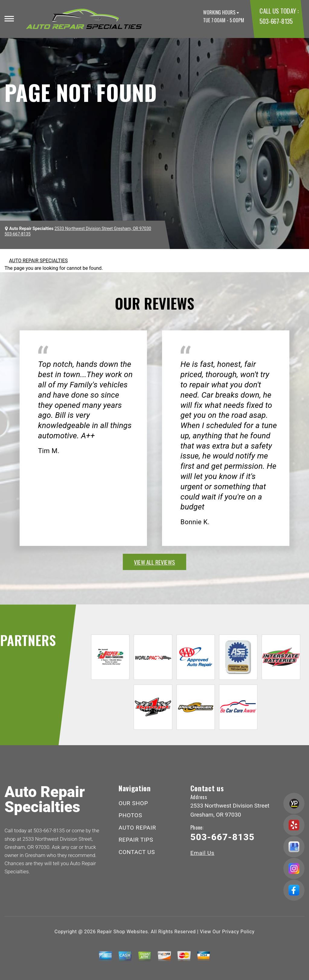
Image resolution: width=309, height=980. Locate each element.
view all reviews (154, 562)
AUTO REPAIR (137, 828)
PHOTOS (130, 815)
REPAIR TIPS (136, 840)
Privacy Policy (238, 932)
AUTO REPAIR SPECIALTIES (38, 261)
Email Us (202, 853)
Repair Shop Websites (123, 932)
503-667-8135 (276, 21)
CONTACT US (137, 852)
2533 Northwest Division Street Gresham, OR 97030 (103, 228)
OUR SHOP (133, 803)
